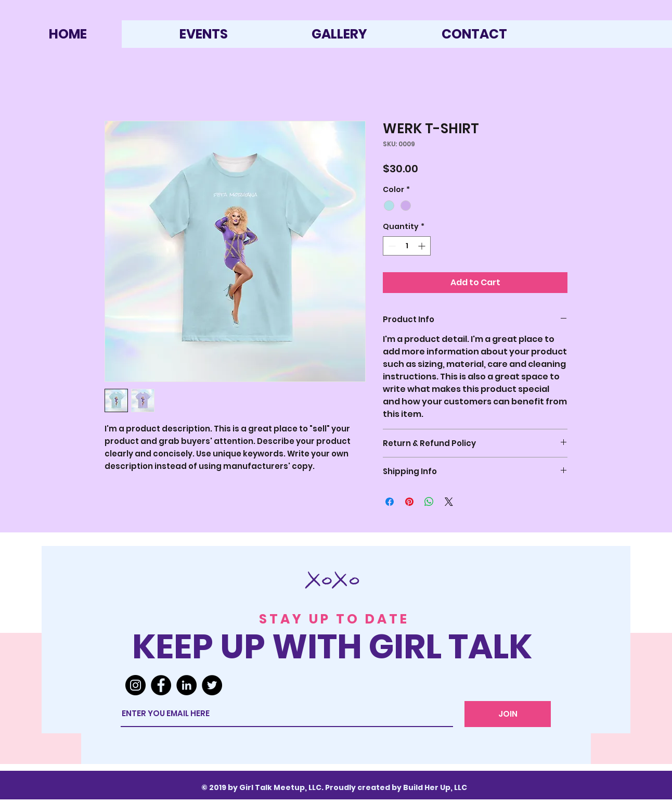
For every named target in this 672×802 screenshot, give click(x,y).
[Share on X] (449, 502)
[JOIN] (508, 714)
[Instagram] (135, 685)
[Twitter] (212, 685)
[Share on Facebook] (390, 502)
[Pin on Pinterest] (409, 502)
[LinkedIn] (186, 685)
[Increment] (423, 246)
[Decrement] (391, 246)
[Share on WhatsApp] (429, 502)
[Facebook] (161, 685)
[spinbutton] (407, 246)
